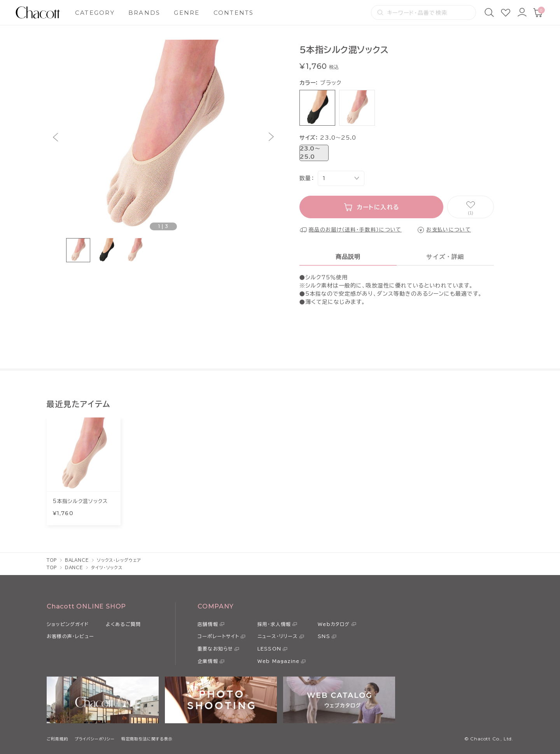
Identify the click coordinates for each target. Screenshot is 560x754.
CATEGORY (95, 13)
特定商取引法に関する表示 (147, 739)
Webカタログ (334, 624)
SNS (324, 636)
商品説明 (348, 257)
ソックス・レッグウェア (119, 560)
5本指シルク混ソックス (80, 501)
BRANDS (144, 13)
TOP (52, 560)
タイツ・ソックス (107, 567)
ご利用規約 (57, 739)
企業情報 (208, 661)
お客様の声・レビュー (70, 636)
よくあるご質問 (123, 624)
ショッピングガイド (68, 624)
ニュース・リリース (278, 636)
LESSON (269, 649)
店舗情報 (208, 624)
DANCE (74, 567)
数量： (307, 178)
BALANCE (77, 560)
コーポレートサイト (218, 636)
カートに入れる (378, 207)
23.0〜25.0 (310, 153)
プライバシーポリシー (95, 739)
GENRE (187, 13)
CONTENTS (234, 13)
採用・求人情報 (274, 624)
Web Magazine (278, 661)
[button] (55, 137)
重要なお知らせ (215, 649)
